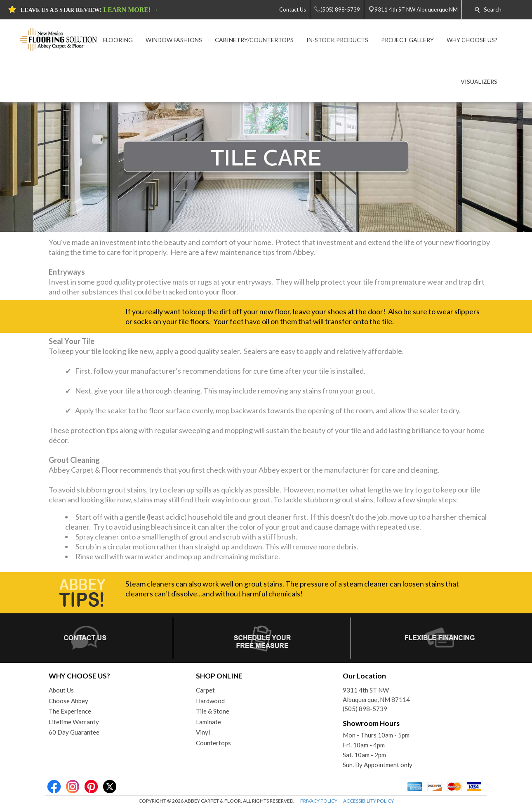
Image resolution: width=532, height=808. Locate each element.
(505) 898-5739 (365, 709)
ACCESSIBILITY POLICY (368, 801)
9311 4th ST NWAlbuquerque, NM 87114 (376, 695)
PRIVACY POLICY (319, 801)
